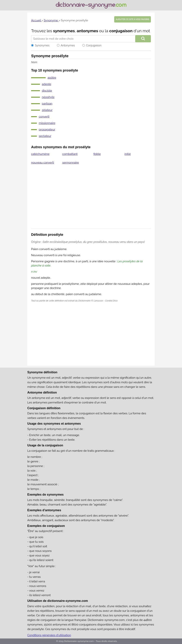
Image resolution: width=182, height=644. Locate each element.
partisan (47, 104)
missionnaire (47, 123)
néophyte (48, 97)
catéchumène (40, 154)
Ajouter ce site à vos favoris (133, 19)
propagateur (47, 130)
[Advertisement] (91, 199)
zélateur (47, 110)
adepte (47, 84)
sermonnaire (71, 163)
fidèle (97, 154)
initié (128, 154)
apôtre (52, 78)
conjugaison (121, 31)
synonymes (64, 31)
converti (44, 117)
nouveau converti (43, 163)
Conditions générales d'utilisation (49, 635)
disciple (47, 91)
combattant (70, 154)
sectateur (45, 136)
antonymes (87, 31)
